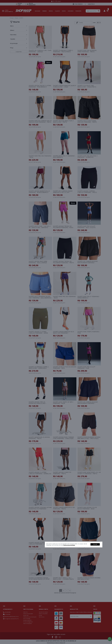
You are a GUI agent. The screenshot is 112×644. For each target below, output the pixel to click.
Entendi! (95, 544)
